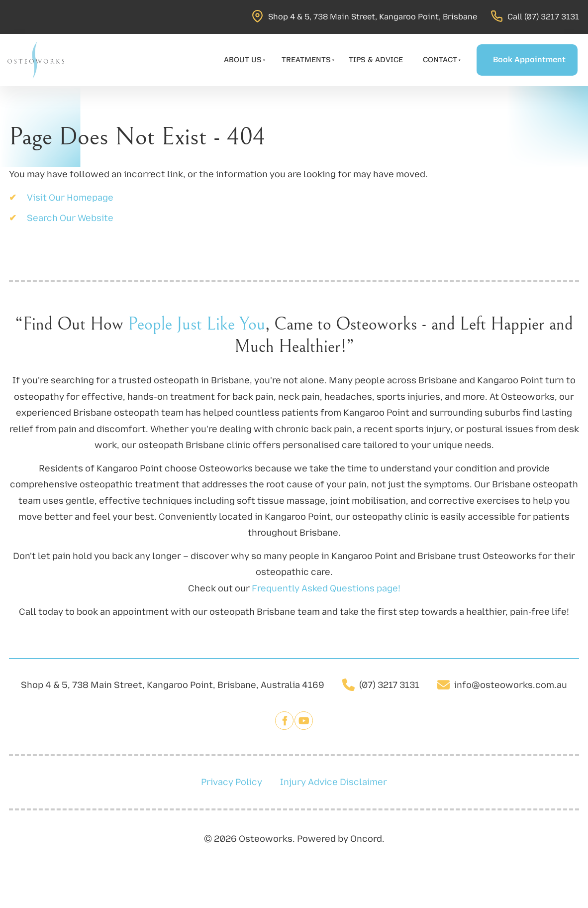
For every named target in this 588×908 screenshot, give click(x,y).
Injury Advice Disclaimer (334, 782)
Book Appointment (517, 52)
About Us (243, 60)
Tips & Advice (376, 60)
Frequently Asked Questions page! (326, 588)
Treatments (306, 60)
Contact (440, 60)
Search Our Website (70, 218)
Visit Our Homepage (70, 198)
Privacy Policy (232, 782)
